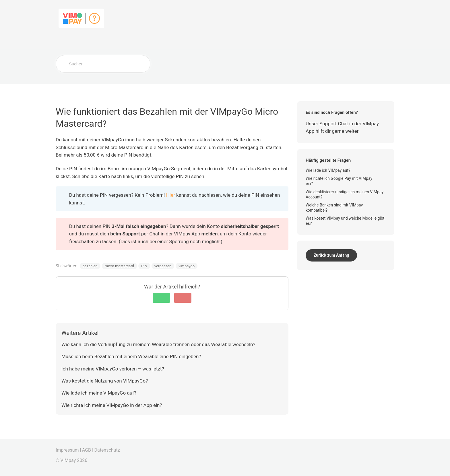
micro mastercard (119, 266)
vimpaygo (187, 266)
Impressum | (68, 450)
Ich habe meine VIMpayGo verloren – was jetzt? (113, 369)
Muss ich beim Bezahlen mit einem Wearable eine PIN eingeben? (131, 356)
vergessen (163, 266)
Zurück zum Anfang (331, 255)
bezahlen (90, 266)
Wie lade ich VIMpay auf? (328, 170)
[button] (161, 298)
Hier (171, 195)
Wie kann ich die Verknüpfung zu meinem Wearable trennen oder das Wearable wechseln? (158, 344)
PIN (144, 266)
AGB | (88, 450)
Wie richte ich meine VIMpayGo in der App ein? (112, 405)
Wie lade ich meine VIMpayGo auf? (99, 393)
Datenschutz (107, 450)
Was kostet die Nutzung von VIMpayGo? (105, 381)
